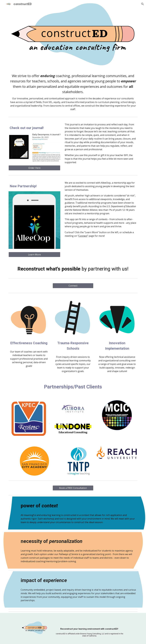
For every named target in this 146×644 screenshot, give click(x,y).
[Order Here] (34, 168)
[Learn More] (34, 255)
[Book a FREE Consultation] (73, 488)
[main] (73, 92)
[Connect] (73, 286)
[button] (143, 4)
